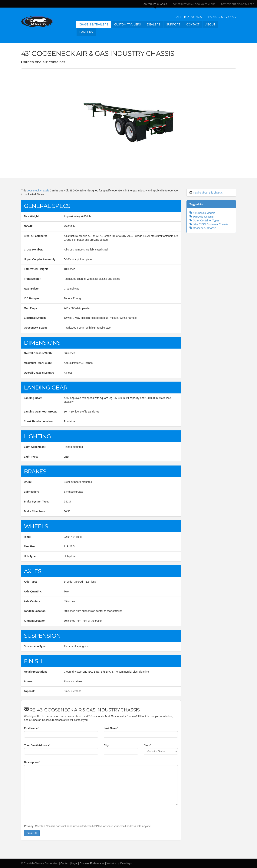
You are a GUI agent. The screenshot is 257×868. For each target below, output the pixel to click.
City (106, 745)
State (147, 745)
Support (173, 25)
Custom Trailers (128, 25)
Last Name (110, 728)
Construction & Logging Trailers (194, 4)
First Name (31, 728)
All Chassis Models (202, 213)
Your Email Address (36, 745)
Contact (193, 25)
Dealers (154, 25)
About (210, 25)
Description (31, 762)
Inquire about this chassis (208, 193)
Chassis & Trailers (94, 25)
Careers (86, 32)
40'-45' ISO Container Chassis (209, 224)
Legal (74, 863)
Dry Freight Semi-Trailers (238, 4)
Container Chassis (155, 5)
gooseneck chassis (38, 190)
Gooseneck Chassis (203, 228)
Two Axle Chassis (201, 217)
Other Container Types (204, 220)
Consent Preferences (92, 863)
